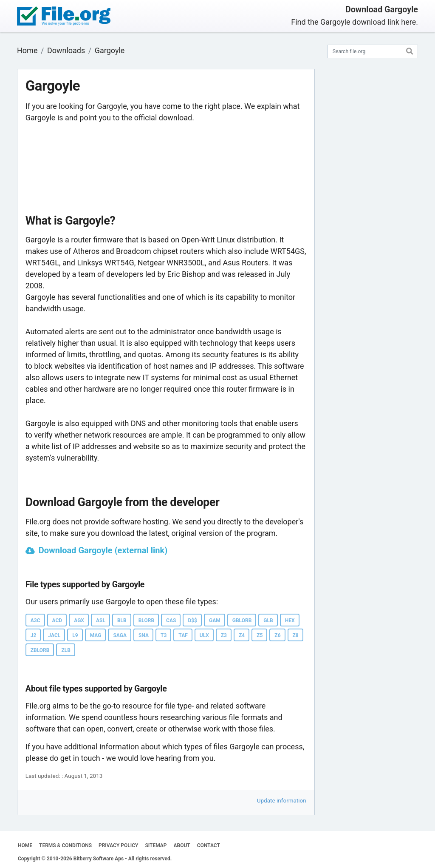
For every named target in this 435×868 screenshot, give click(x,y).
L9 (75, 635)
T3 (164, 635)
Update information (282, 800)
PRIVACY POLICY (118, 845)
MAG (96, 635)
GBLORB (242, 620)
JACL (54, 635)
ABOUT (182, 845)
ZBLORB (40, 650)
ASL (101, 620)
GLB (268, 620)
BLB (122, 620)
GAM (215, 620)
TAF (183, 635)
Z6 (277, 635)
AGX (79, 620)
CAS (171, 620)
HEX (290, 620)
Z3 (224, 635)
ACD (57, 620)
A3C (35, 620)
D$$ (192, 620)
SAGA (120, 635)
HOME (25, 845)
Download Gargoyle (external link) (103, 550)
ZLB (66, 650)
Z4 (242, 635)
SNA (144, 635)
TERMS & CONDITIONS (65, 845)
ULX (204, 635)
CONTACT (209, 845)
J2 (34, 635)
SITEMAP (156, 845)
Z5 (260, 635)
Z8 (296, 635)
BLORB (146, 620)
